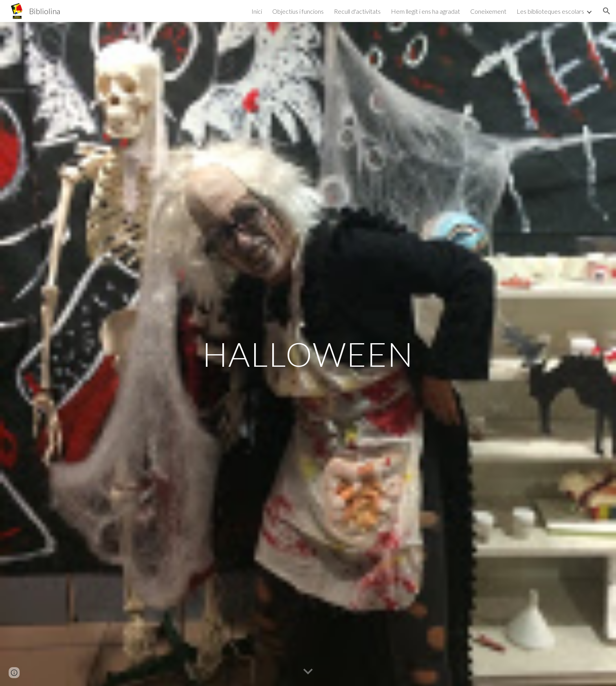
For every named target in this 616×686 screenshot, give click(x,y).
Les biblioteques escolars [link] (550, 11)
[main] (308, 354)
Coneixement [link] (488, 11)
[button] (607, 11)
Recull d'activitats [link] (357, 11)
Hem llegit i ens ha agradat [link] (425, 11)
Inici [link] (257, 11)
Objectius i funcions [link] (298, 11)
